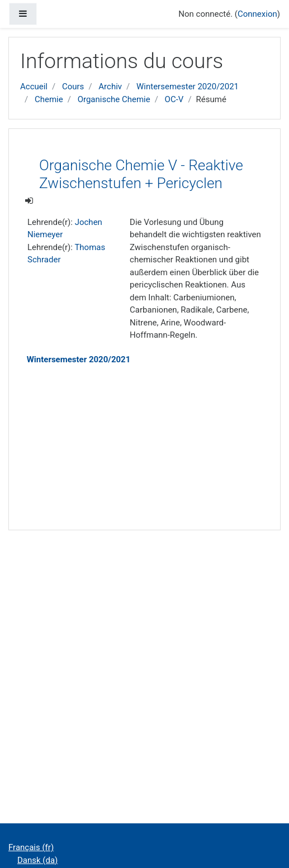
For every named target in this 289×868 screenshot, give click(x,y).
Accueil (34, 87)
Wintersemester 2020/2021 (188, 87)
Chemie (49, 99)
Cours (73, 87)
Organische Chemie (114, 99)
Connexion (257, 14)
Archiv (110, 87)
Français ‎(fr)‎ (31, 847)
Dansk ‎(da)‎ (37, 860)
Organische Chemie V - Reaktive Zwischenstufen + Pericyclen (141, 174)
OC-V (174, 99)
